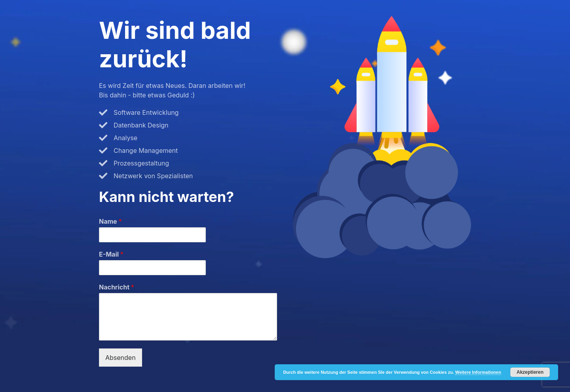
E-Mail (111, 254)
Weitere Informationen (478, 372)
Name (110, 221)
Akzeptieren (530, 372)
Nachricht (117, 287)
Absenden (121, 358)
